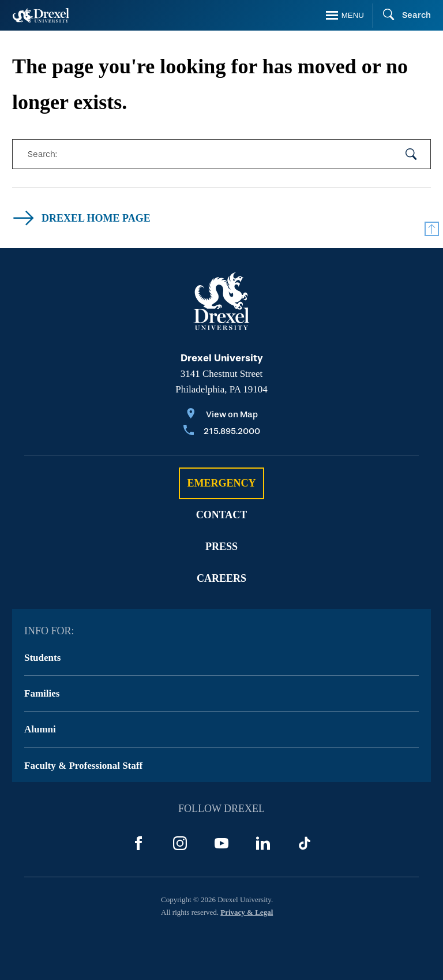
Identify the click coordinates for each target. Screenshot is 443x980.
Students (42, 658)
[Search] (402, 16)
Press (221, 547)
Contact (222, 515)
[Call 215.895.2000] (222, 432)
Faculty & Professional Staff (83, 766)
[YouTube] (221, 843)
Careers (221, 578)
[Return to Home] (41, 15)
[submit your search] (411, 154)
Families (42, 693)
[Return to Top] (432, 229)
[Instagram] (180, 843)
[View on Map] (222, 415)
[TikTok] (305, 843)
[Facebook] (138, 843)
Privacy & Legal (247, 912)
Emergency (221, 483)
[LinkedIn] (263, 843)
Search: (42, 154)
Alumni (40, 729)
